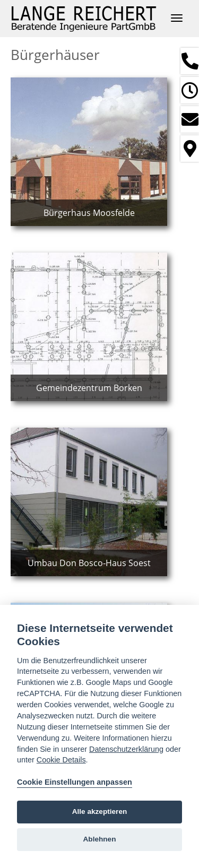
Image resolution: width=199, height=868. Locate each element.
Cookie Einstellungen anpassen (75, 782)
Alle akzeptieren (100, 811)
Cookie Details (61, 760)
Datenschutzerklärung (126, 749)
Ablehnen (100, 839)
